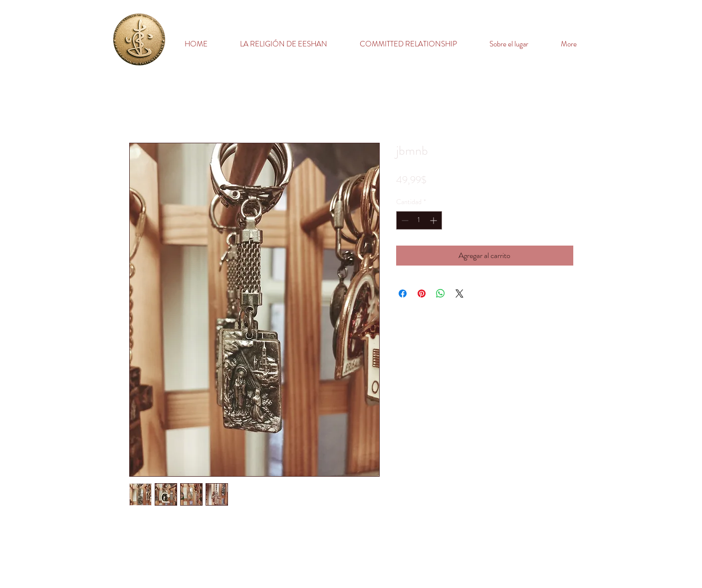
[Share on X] (460, 294)
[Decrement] (404, 220)
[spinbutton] (419, 220)
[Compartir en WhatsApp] (441, 294)
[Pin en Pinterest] (422, 294)
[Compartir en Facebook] (403, 294)
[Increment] (434, 220)
